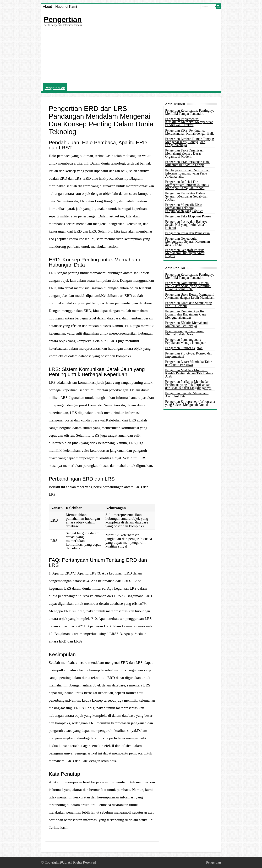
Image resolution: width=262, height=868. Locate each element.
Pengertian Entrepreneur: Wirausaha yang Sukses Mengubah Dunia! (190, 403)
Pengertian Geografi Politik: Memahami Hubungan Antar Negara (185, 253)
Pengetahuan (55, 88)
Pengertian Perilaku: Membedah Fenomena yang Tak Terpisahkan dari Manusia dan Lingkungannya (188, 385)
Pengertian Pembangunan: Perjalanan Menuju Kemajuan (186, 341)
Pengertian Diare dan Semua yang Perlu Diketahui (189, 304)
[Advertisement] (131, 55)
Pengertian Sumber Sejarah (184, 348)
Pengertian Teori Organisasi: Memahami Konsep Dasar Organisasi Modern (185, 153)
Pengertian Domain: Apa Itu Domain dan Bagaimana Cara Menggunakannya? (185, 314)
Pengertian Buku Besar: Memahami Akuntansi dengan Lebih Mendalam (190, 296)
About (47, 7)
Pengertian (63, 19)
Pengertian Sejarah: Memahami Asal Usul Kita (187, 395)
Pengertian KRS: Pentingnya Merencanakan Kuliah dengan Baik (190, 132)
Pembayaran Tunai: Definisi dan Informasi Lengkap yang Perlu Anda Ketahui (187, 173)
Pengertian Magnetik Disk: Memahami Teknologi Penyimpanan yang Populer (184, 208)
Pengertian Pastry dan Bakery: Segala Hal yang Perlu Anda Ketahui (186, 225)
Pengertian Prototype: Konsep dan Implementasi (189, 355)
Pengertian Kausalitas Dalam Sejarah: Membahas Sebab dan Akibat (186, 196)
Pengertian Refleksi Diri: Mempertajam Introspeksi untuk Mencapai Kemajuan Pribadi (187, 185)
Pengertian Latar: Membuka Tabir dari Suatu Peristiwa (189, 363)
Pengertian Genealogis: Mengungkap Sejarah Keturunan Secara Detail (188, 241)
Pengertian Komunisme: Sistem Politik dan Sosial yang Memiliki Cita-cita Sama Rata (188, 286)
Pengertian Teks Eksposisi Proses (188, 216)
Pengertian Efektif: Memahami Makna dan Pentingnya (187, 324)
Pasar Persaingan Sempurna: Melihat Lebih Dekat (185, 333)
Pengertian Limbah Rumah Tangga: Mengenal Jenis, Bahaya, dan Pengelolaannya (190, 142)
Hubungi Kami (66, 7)
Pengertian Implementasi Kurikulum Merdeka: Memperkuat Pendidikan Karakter (189, 122)
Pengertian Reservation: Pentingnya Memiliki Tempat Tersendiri (190, 112)
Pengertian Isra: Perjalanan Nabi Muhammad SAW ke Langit (187, 163)
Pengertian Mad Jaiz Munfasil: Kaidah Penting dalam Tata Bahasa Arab (189, 373)
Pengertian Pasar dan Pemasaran (187, 233)
